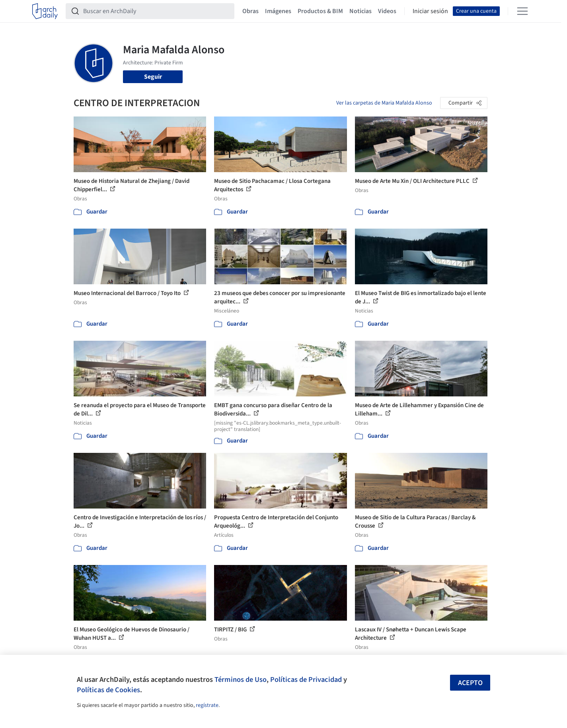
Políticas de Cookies (108, 690)
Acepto (470, 683)
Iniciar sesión (430, 11)
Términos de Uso (241, 679)
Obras (250, 11)
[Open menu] (522, 11)
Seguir (153, 77)
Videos (387, 11)
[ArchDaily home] (45, 11)
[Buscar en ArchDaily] (156, 11)
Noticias (360, 11)
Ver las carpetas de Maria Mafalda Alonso (384, 103)
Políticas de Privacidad (306, 679)
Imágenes (278, 11)
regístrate (207, 705)
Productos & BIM (320, 11)
